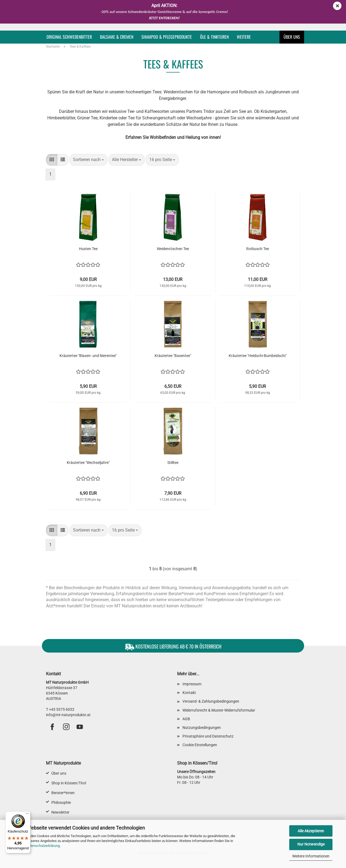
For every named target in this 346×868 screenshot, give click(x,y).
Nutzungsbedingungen (202, 728)
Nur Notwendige (311, 844)
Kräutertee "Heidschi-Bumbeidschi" (258, 356)
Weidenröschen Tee (173, 249)
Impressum (192, 684)
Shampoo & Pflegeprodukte (167, 37)
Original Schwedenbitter (69, 37)
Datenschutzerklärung (43, 846)
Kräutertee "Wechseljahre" (88, 463)
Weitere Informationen (311, 856)
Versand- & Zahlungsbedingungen (211, 701)
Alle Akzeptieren (311, 831)
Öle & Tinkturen (214, 37)
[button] (52, 160)
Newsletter (60, 812)
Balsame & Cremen (117, 37)
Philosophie (61, 803)
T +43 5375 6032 (60, 709)
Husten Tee (88, 249)
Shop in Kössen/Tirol (69, 783)
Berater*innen (63, 793)
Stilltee (173, 463)
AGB (186, 719)
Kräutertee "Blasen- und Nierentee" (88, 356)
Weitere (244, 37)
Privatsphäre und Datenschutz (208, 736)
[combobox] (88, 160)
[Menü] (27, 815)
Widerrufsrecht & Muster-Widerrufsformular (219, 710)
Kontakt (189, 693)
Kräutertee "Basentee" (173, 356)
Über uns (292, 37)
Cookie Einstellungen (200, 745)
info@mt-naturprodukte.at (68, 715)
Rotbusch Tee (258, 249)
